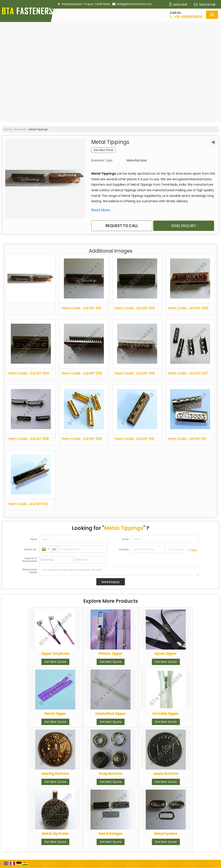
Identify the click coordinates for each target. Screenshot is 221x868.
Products (21, 129)
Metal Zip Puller (55, 834)
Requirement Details (30, 571)
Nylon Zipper (166, 654)
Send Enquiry (184, 226)
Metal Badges (111, 834)
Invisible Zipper (166, 714)
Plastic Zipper (111, 654)
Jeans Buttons (166, 774)
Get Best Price (103, 150)
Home (8, 129)
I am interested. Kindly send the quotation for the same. (119, 571)
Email (126, 539)
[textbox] (176, 549)
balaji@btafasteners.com (134, 4)
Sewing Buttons (55, 774)
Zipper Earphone (55, 654)
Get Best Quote (55, 662)
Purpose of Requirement (30, 560)
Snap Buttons (111, 774)
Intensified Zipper (111, 714)
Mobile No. (31, 549)
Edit (193, 550)
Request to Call (122, 226)
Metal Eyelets (166, 834)
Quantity (124, 549)
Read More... (101, 210)
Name (34, 539)
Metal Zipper (55, 714)
